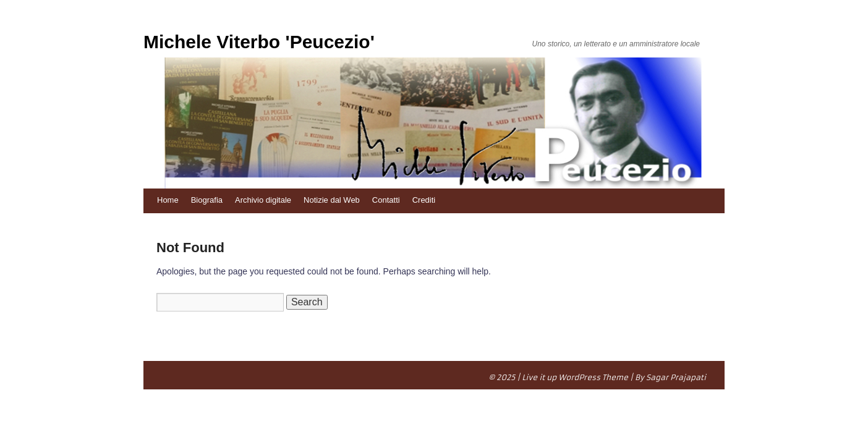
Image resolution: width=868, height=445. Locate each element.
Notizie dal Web (332, 200)
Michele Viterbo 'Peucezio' (259, 42)
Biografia (207, 200)
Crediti (424, 200)
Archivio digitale (263, 200)
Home (168, 200)
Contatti (386, 200)
